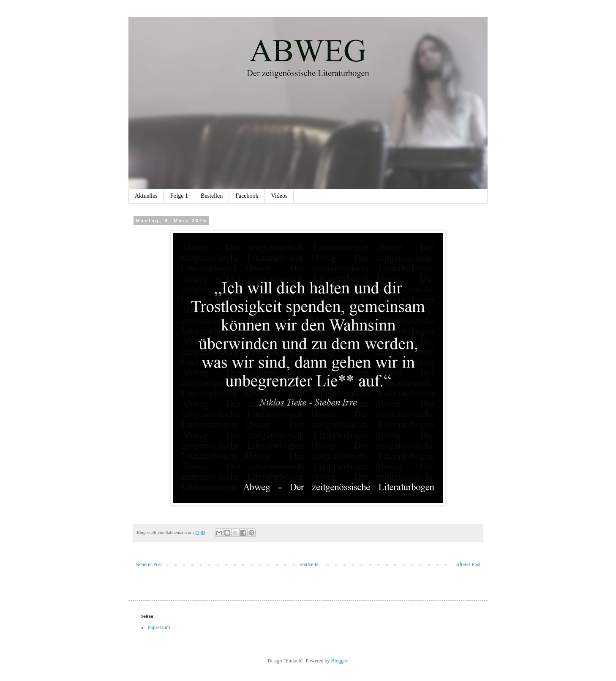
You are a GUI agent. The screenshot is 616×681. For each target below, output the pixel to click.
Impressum (159, 627)
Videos (279, 196)
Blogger (339, 661)
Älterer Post (468, 564)
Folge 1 (179, 196)
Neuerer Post (149, 564)
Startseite (309, 564)
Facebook (247, 196)
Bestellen (212, 196)
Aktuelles (146, 196)
